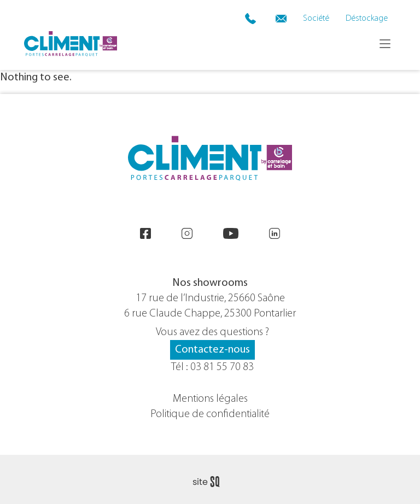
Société (316, 19)
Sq (210, 482)
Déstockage (367, 19)
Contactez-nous (212, 350)
